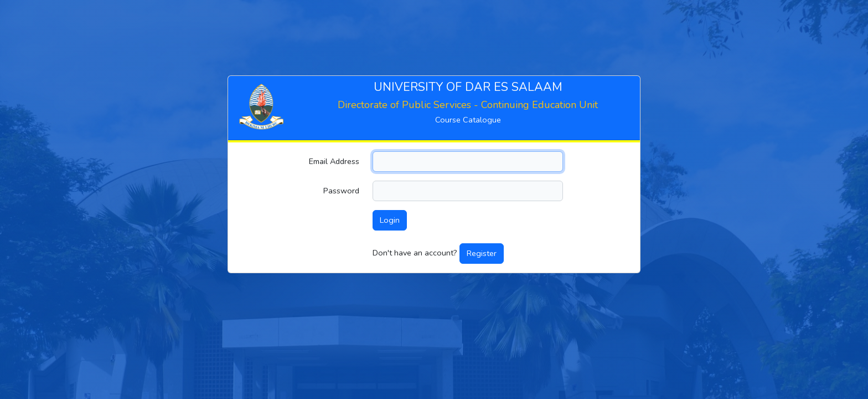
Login (390, 220)
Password (341, 191)
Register (482, 253)
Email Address (334, 161)
